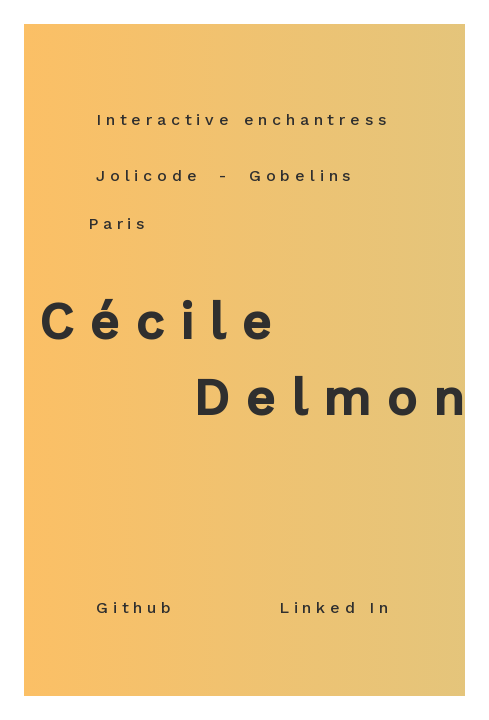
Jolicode (148, 175)
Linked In (336, 607)
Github (136, 607)
